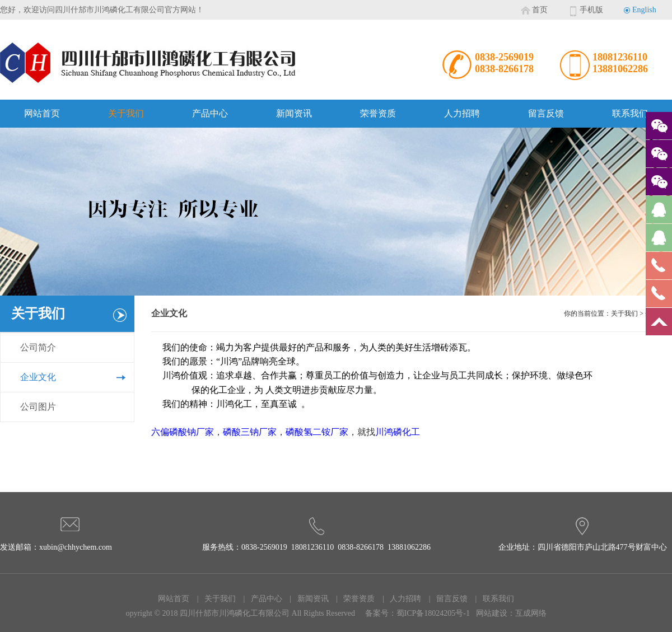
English (644, 10)
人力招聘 (462, 113)
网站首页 (42, 113)
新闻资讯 (294, 113)
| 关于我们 (213, 599)
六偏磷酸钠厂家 (183, 432)
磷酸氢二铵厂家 (317, 432)
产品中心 (210, 113)
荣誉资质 (378, 113)
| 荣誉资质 (353, 599)
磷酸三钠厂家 (250, 432)
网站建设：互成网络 (511, 613)
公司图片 (38, 407)
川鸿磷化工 (398, 432)
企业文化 (38, 377)
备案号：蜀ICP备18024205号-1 (417, 613)
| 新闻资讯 (306, 599)
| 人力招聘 (399, 599)
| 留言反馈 (445, 599)
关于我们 (126, 113)
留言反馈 (546, 113)
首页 (540, 10)
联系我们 (630, 113)
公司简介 (38, 347)
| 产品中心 (260, 599)
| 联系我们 (492, 599)
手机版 (591, 10)
